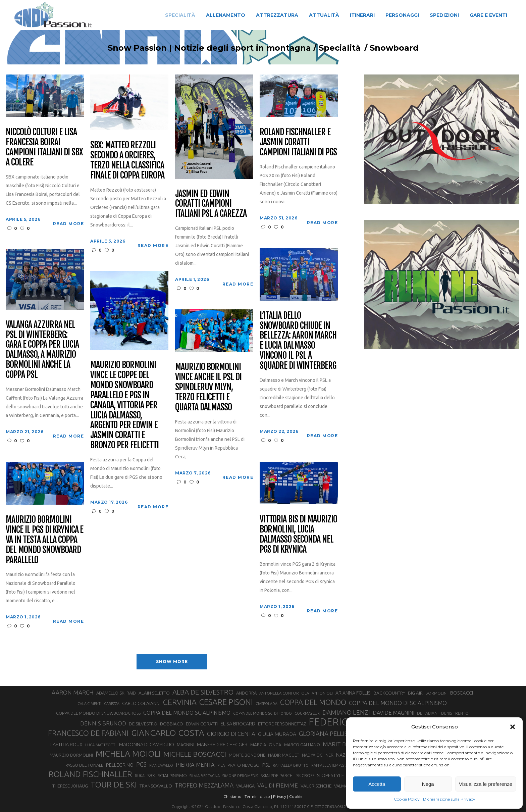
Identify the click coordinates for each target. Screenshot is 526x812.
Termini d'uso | (258, 796)
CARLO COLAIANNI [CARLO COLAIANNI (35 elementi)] (141, 703)
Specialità (326, 48)
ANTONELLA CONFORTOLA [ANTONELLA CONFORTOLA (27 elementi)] (284, 693)
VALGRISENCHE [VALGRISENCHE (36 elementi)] (316, 786)
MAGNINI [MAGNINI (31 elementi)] (186, 745)
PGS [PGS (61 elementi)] (141, 764)
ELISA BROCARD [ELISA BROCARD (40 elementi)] (238, 724)
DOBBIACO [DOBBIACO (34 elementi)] (172, 724)
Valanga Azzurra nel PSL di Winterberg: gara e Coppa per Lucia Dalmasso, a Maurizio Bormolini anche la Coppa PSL (42, 350)
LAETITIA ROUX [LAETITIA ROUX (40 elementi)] (66, 744)
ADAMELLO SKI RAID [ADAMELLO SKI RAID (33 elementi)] (116, 693)
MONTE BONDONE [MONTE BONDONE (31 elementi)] (247, 755)
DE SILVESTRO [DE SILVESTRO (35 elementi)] (143, 724)
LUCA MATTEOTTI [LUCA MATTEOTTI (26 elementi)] (101, 745)
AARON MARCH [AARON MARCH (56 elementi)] (73, 692)
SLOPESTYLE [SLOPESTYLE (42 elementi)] (331, 775)
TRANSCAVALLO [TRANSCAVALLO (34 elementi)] (156, 786)
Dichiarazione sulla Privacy (449, 799)
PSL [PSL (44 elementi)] (266, 765)
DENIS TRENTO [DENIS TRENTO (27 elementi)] (455, 713)
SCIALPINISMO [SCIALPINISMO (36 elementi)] (172, 775)
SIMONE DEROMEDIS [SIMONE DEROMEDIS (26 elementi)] (240, 776)
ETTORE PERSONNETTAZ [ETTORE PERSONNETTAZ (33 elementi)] (282, 724)
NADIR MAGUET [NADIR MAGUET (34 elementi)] (284, 755)
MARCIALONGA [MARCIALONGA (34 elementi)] (266, 745)
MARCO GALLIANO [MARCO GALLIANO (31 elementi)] (302, 745)
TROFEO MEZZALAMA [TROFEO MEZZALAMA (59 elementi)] (204, 785)
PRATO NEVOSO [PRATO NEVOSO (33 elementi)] (244, 765)
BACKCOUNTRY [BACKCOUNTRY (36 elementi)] (389, 693)
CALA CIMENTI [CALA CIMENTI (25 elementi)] (89, 704)
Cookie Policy (407, 799)
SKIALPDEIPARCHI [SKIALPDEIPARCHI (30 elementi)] (277, 775)
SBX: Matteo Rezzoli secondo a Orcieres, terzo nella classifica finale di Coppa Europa (127, 160)
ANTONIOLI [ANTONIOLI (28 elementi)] (322, 693)
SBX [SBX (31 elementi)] (151, 775)
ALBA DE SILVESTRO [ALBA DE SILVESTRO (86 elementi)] (203, 692)
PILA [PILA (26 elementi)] (221, 765)
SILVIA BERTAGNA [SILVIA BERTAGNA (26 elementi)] (205, 776)
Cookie (296, 796)
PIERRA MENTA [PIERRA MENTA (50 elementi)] (195, 765)
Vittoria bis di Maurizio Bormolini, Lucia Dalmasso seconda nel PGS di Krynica (298, 535)
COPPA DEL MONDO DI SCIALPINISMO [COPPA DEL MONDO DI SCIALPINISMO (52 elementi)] (398, 703)
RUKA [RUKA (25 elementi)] (140, 776)
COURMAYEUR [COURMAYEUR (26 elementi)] (307, 713)
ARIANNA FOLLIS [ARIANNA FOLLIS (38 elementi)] (353, 693)
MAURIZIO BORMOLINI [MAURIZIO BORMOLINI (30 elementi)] (71, 755)
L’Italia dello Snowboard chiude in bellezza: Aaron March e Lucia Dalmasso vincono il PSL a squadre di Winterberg (298, 341)
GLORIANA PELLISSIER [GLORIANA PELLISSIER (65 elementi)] (329, 733)
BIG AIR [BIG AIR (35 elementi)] (415, 693)
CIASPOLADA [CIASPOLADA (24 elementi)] (267, 704)
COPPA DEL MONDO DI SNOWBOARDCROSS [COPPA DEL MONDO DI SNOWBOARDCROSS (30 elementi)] (98, 713)
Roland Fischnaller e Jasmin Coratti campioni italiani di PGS (298, 142)
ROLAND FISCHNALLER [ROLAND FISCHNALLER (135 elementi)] (90, 774)
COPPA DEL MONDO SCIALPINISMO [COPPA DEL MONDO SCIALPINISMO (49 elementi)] (187, 713)
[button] (513, 727)
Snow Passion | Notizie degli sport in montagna (196, 48)
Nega (428, 784)
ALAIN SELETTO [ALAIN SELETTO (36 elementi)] (154, 693)
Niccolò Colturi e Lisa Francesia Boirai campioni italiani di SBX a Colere (44, 147)
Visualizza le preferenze (486, 784)
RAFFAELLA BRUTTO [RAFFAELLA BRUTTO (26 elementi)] (291, 765)
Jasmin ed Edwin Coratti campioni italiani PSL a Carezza (211, 204)
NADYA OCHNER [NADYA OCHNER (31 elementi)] (318, 755)
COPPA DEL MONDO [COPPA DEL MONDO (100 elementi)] (313, 702)
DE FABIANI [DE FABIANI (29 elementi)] (428, 713)
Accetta (377, 784)
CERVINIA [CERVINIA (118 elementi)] (180, 702)
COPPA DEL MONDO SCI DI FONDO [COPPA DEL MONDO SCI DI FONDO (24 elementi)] (262, 713)
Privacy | (281, 796)
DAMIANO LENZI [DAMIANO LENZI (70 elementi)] (346, 712)
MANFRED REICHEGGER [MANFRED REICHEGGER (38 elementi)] (222, 745)
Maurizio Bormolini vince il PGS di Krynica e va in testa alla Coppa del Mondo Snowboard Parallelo (44, 540)
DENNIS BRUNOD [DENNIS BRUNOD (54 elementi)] (103, 723)
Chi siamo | (233, 796)
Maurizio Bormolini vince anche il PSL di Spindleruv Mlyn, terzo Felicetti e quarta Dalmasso (208, 387)
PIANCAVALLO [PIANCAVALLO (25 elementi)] (161, 765)
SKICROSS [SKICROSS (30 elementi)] (305, 775)
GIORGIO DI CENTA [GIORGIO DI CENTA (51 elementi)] (231, 734)
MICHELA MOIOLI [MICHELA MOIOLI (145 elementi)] (128, 754)
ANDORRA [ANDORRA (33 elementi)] (246, 693)
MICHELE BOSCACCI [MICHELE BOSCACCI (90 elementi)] (195, 754)
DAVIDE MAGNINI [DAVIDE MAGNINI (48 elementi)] (393, 713)
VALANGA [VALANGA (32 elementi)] (245, 786)
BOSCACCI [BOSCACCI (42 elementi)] (462, 693)
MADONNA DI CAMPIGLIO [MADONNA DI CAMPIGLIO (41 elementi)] (147, 744)
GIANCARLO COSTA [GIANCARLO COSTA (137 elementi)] (168, 733)
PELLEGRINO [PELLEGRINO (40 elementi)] (120, 765)
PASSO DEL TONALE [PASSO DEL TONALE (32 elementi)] (84, 765)
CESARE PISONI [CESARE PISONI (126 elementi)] (226, 702)
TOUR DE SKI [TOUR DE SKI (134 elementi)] (114, 784)
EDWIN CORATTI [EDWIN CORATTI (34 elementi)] (202, 724)
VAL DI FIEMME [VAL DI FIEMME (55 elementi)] (278, 785)
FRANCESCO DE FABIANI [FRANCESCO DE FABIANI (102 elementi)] (88, 733)
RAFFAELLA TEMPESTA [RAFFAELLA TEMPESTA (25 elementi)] (330, 765)
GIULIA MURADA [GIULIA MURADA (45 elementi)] (277, 734)
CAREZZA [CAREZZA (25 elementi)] (112, 704)
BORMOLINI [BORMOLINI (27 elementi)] (436, 693)
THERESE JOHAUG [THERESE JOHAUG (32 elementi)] (70, 786)
